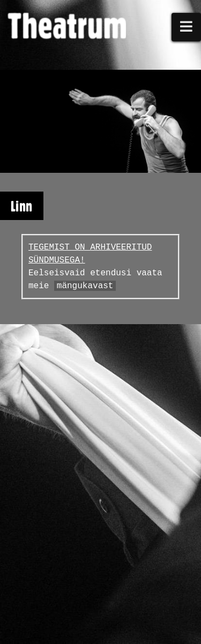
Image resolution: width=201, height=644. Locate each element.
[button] (187, 27)
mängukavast (85, 286)
